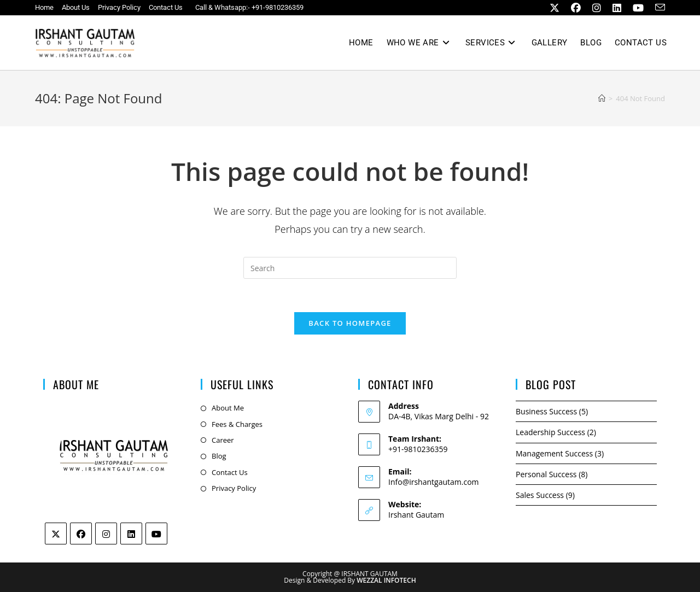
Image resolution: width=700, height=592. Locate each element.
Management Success (554, 453)
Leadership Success (550, 432)
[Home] (602, 98)
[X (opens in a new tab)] (552, 8)
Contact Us (166, 7)
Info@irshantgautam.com (434, 482)
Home (44, 7)
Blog (219, 456)
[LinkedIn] (131, 534)
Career (223, 440)
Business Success (546, 411)
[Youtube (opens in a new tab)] (636, 8)
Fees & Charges (237, 424)
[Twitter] (56, 534)
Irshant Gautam (416, 515)
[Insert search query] (350, 268)
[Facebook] (81, 534)
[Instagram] (106, 534)
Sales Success (540, 495)
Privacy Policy (119, 7)
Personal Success (546, 474)
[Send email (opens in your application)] (656, 8)
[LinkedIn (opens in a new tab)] (614, 8)
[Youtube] (156, 534)
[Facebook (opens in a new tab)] (573, 8)
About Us (76, 7)
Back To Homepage (350, 323)
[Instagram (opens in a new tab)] (594, 8)
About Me (228, 408)
